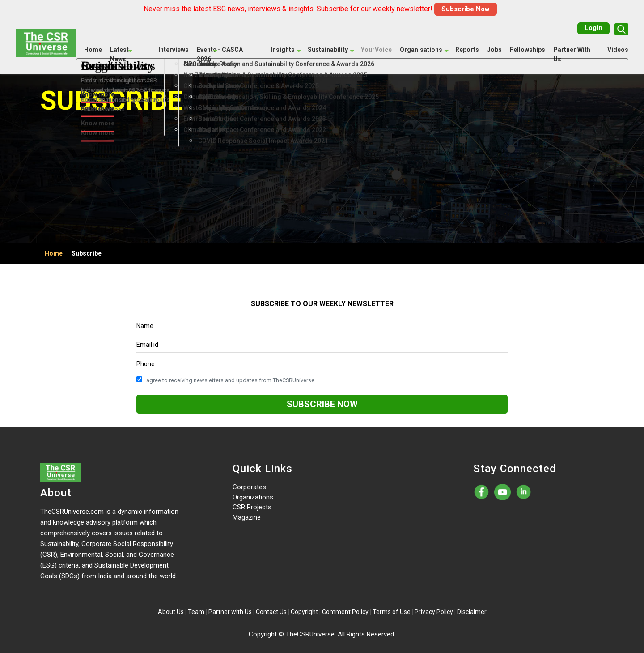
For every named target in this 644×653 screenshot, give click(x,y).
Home (93, 50)
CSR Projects (252, 507)
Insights (283, 50)
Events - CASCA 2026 (220, 54)
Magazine (247, 517)
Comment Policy (345, 612)
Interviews (174, 50)
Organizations (253, 497)
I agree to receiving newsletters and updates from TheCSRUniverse (225, 380)
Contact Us (271, 612)
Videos (618, 50)
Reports (467, 50)
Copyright (304, 612)
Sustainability (328, 50)
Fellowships (527, 50)
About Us (171, 612)
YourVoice (376, 50)
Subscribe (87, 253)
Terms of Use (392, 612)
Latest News (119, 54)
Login (593, 28)
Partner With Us (572, 54)
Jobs (494, 50)
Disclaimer (472, 612)
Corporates (249, 487)
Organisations (421, 50)
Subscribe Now (466, 9)
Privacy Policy (434, 612)
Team (196, 612)
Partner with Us (230, 612)
